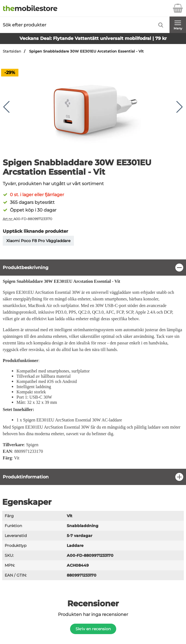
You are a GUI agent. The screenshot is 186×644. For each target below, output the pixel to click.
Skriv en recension (93, 629)
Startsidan (12, 51)
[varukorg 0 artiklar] (178, 8)
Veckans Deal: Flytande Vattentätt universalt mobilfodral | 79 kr (93, 38)
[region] (93, 268)
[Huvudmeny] (178, 25)
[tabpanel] (93, 364)
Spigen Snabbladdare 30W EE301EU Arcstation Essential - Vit (86, 51)
